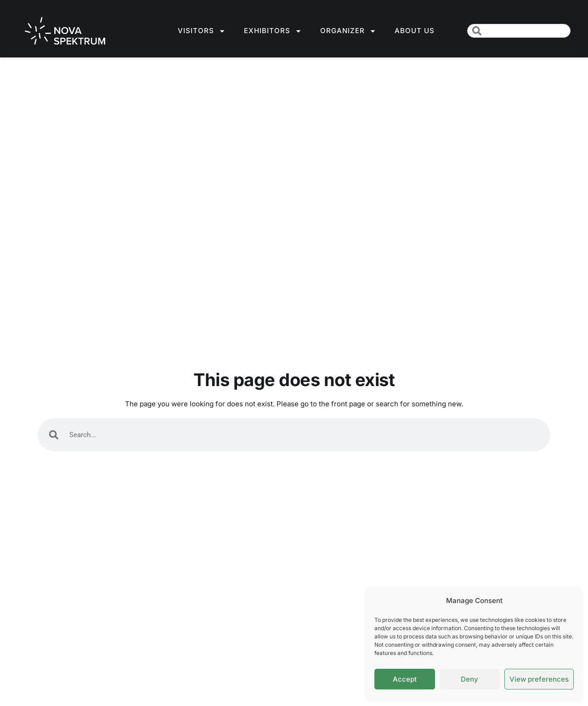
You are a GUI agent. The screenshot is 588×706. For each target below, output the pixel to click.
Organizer (348, 31)
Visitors (202, 31)
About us (415, 31)
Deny (469, 679)
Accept (405, 679)
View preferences (539, 679)
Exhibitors (273, 31)
